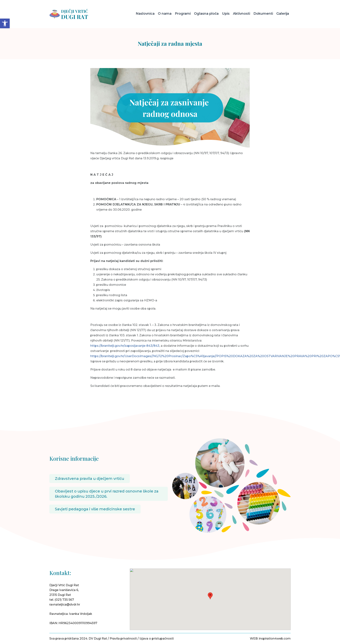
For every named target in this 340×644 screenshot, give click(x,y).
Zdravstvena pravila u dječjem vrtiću (90, 479)
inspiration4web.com (275, 639)
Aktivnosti (242, 14)
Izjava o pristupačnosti (157, 639)
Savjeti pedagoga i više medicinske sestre (95, 509)
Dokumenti (263, 14)
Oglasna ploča (206, 14)
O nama (165, 14)
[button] (5, 23)
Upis (226, 14)
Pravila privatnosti (123, 639)
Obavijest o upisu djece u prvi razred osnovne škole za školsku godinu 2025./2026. (107, 494)
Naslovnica (145, 14)
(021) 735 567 (64, 600)
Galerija (283, 14)
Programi (183, 14)
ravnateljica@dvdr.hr (65, 604)
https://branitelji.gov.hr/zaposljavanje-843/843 (125, 346)
